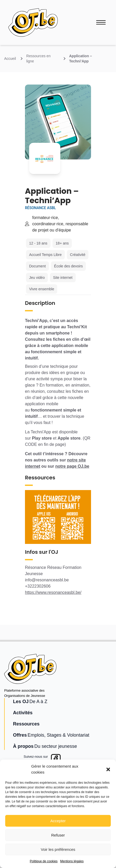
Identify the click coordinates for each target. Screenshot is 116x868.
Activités (23, 713)
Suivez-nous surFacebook (36, 759)
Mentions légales (72, 861)
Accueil (10, 59)
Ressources (26, 724)
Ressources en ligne (38, 59)
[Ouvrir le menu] (101, 22)
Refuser (58, 835)
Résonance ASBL (40, 208)
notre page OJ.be (72, 466)
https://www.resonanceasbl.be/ (53, 592)
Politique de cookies (44, 861)
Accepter (58, 821)
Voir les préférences (58, 849)
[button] (108, 769)
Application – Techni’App (81, 59)
